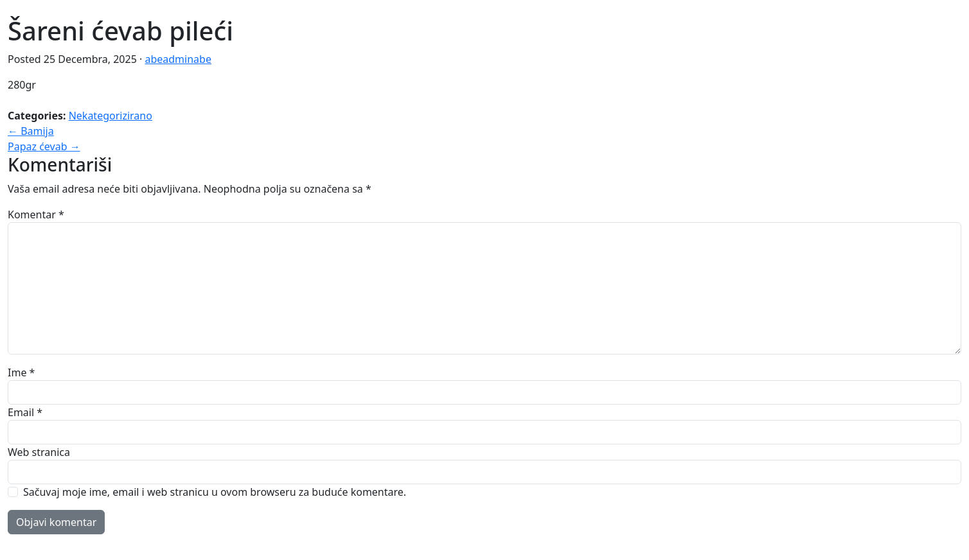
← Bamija (31, 131)
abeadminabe (178, 59)
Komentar (36, 214)
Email (25, 412)
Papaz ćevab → (44, 146)
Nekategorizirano (111, 116)
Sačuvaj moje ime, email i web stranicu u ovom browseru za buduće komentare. (215, 492)
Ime (21, 372)
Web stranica (39, 452)
